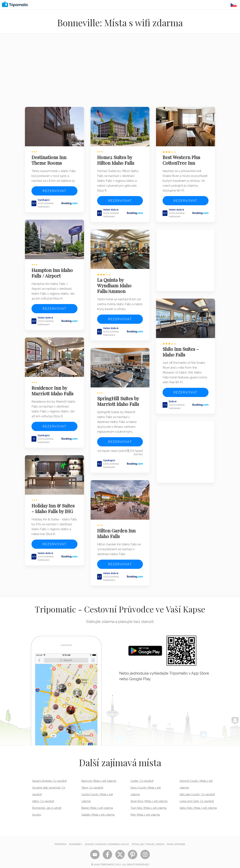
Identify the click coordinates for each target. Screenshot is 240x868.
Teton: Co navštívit (92, 784)
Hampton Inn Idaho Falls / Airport (53, 271)
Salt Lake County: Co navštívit (197, 790)
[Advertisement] (120, 72)
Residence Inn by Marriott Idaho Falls (53, 388)
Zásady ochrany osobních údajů (107, 840)
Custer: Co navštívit (142, 777)
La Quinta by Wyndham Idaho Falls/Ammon (115, 284)
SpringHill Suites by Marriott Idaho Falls (119, 398)
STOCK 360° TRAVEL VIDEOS (148, 840)
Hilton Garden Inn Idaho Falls (117, 529)
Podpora (61, 840)
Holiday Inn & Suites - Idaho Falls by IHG (54, 504)
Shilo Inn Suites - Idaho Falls (181, 350)
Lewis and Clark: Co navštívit (197, 797)
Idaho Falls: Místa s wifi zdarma (198, 804)
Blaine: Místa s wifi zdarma (97, 804)
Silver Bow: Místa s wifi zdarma (149, 797)
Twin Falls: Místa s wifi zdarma (148, 804)
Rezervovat (55, 190)
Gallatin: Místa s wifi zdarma (98, 811)
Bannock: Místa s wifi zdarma (99, 777)
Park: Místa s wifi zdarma (145, 811)
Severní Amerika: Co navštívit (49, 777)
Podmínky (76, 840)
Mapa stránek (176, 840)
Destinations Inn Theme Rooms (50, 159)
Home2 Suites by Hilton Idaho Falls (116, 159)
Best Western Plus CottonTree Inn (182, 159)
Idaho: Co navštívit (43, 797)
